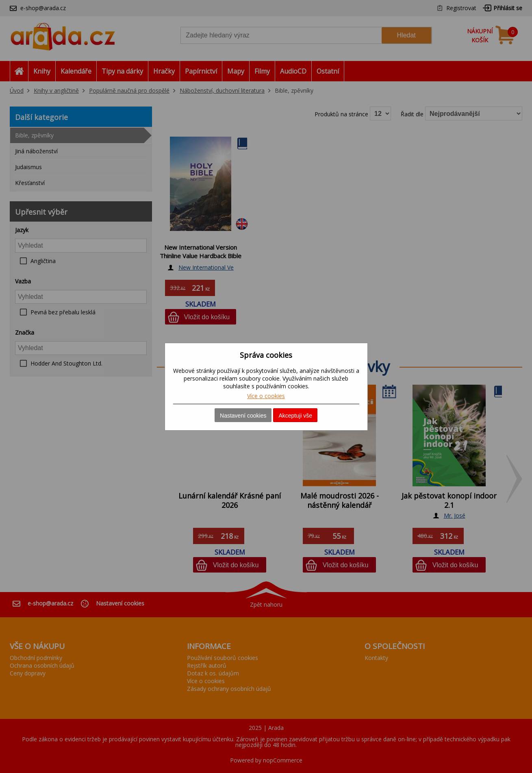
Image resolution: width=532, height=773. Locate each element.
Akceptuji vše (295, 416)
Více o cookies (266, 396)
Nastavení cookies (243, 416)
